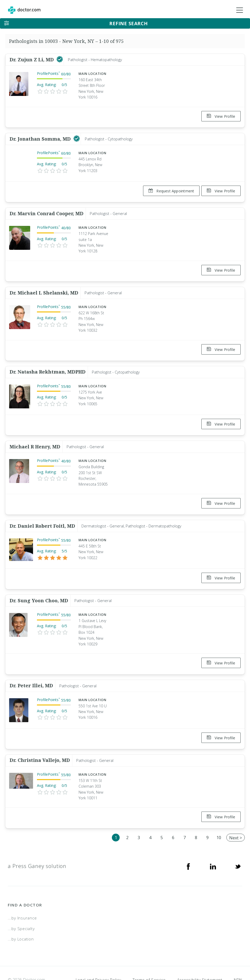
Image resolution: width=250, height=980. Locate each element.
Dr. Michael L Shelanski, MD (44, 286)
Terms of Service (149, 958)
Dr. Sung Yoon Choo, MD (39, 585)
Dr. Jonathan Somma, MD (41, 137)
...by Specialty (21, 907)
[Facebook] (188, 845)
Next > (236, 816)
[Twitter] (238, 845)
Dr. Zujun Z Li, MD (32, 60)
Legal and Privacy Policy (98, 958)
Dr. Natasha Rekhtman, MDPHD (48, 363)
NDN (238, 958)
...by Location (21, 917)
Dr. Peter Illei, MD (31, 668)
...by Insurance (22, 896)
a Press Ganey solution (37, 844)
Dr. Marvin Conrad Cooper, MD (47, 209)
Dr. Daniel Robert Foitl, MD (42, 513)
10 (219, 816)
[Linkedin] (213, 845)
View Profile (221, 116)
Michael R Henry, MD (35, 436)
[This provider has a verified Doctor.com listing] (60, 60)
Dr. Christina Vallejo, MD (40, 741)
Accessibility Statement (200, 958)
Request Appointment (169, 189)
